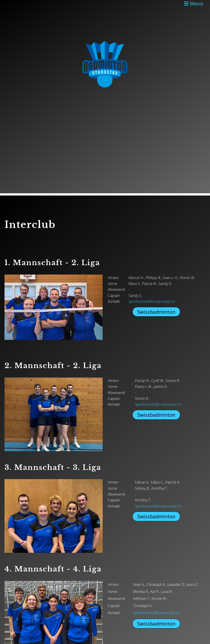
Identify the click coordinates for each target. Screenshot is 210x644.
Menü (194, 3)
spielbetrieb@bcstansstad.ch (152, 301)
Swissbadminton (156, 312)
